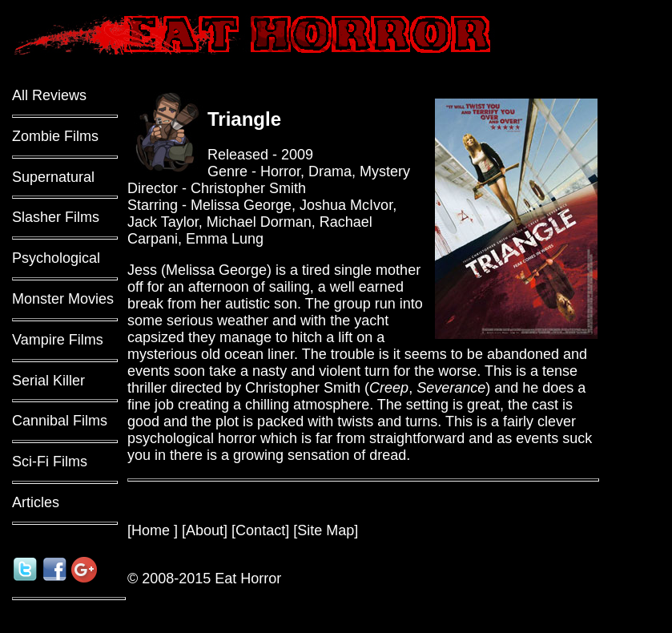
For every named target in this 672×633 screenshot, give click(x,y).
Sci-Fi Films (50, 462)
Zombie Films (55, 136)
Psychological (56, 258)
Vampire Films (58, 340)
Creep (389, 388)
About (205, 530)
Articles (36, 502)
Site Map (326, 530)
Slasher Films (56, 217)
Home (153, 530)
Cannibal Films (60, 421)
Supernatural (53, 177)
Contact (260, 530)
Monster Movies (63, 299)
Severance (451, 388)
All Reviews (49, 95)
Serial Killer (48, 381)
